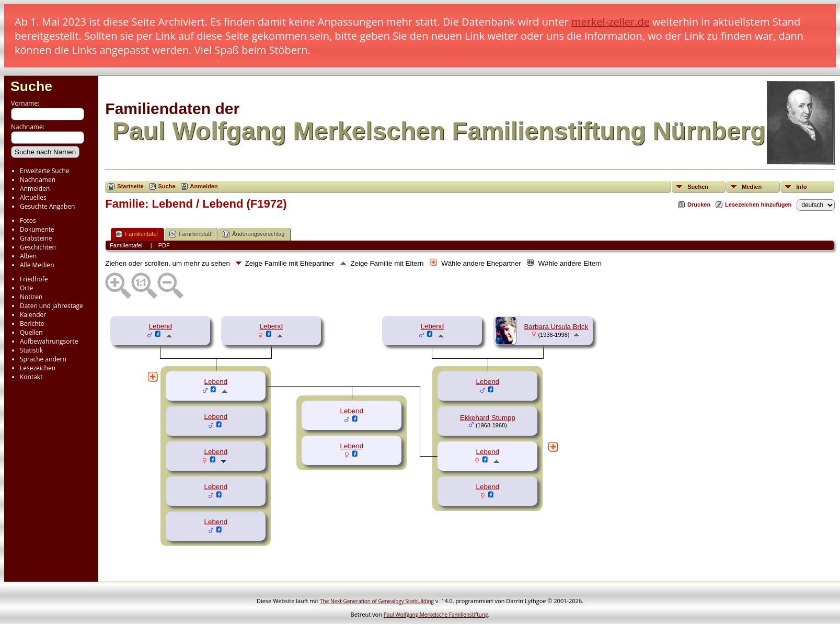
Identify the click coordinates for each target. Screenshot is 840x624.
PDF (164, 245)
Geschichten (38, 247)
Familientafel (136, 234)
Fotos (28, 220)
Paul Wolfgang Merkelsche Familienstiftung (436, 615)
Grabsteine (36, 238)
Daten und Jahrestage (51, 306)
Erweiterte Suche (44, 171)
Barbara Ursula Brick (556, 327)
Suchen (698, 187)
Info (801, 187)
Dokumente (37, 229)
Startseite (130, 186)
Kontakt (31, 377)
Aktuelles (33, 197)
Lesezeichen (38, 368)
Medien (752, 187)
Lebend (160, 326)
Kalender (33, 315)
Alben (28, 256)
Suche (31, 86)
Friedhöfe (34, 279)
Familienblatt (190, 234)
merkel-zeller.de (611, 22)
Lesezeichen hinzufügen (758, 205)
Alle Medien (37, 265)
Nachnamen (38, 180)
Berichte (32, 324)
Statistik (31, 350)
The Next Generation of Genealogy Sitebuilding (377, 601)
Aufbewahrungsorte (49, 341)
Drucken (699, 205)
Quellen (31, 332)
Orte (26, 288)
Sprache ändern (43, 359)
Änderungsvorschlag (254, 234)
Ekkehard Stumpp (488, 418)
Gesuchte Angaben (47, 206)
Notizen (31, 297)
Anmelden (35, 189)
